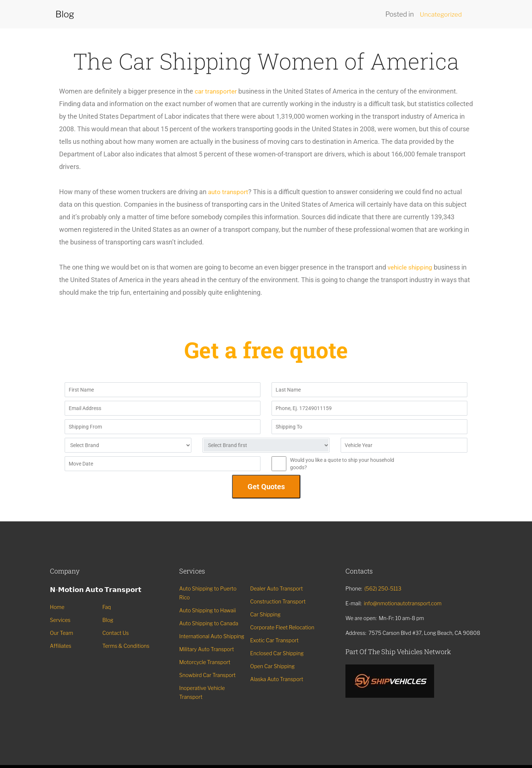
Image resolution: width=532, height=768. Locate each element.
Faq (107, 607)
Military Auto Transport (207, 649)
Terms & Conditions (126, 646)
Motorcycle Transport (205, 662)
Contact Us (116, 633)
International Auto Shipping (212, 636)
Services (60, 620)
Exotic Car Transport (274, 640)
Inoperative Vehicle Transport (202, 692)
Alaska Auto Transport (277, 679)
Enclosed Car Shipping (277, 653)
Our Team (62, 633)
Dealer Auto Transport (277, 588)
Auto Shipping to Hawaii (207, 610)
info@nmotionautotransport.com (403, 603)
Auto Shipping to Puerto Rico (208, 593)
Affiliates (61, 646)
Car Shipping (265, 614)
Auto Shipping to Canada (209, 623)
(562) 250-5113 (383, 588)
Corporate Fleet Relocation (282, 627)
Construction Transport (278, 601)
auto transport (229, 192)
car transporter (216, 91)
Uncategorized (439, 14)
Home (57, 607)
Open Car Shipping (272, 666)
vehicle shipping (411, 267)
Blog (108, 620)
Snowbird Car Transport (207, 675)
